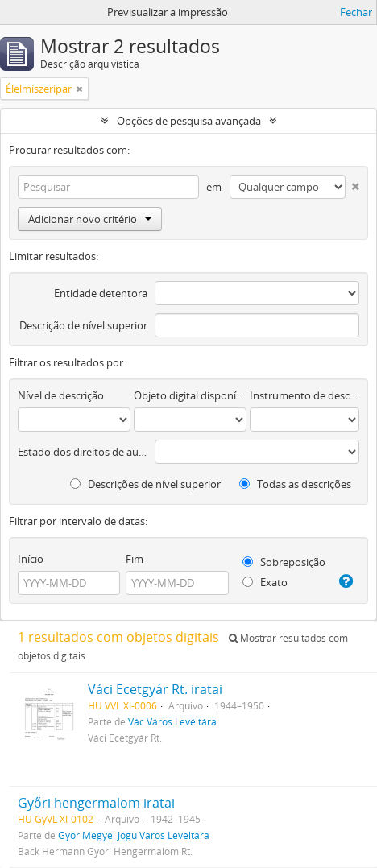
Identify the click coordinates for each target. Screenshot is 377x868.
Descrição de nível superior (83, 325)
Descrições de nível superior (145, 484)
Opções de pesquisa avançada (189, 121)
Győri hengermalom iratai (96, 803)
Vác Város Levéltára (172, 721)
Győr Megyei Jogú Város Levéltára (134, 835)
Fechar (356, 12)
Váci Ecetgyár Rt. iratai (155, 689)
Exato (265, 582)
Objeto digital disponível (190, 395)
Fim (135, 559)
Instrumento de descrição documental (304, 395)
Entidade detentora (101, 293)
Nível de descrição (61, 395)
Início (31, 559)
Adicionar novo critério (90, 219)
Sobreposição (284, 562)
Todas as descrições (295, 484)
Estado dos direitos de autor (83, 452)
